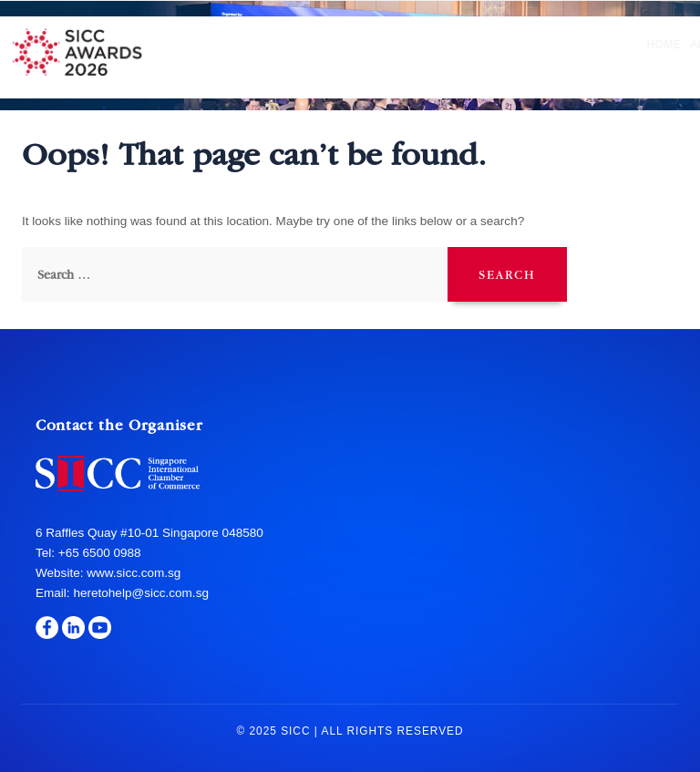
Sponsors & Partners (565, 45)
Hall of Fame (396, 45)
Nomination (296, 45)
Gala (468, 45)
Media (663, 45)
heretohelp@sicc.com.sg (141, 593)
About (223, 45)
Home (177, 45)
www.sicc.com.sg (132, 573)
